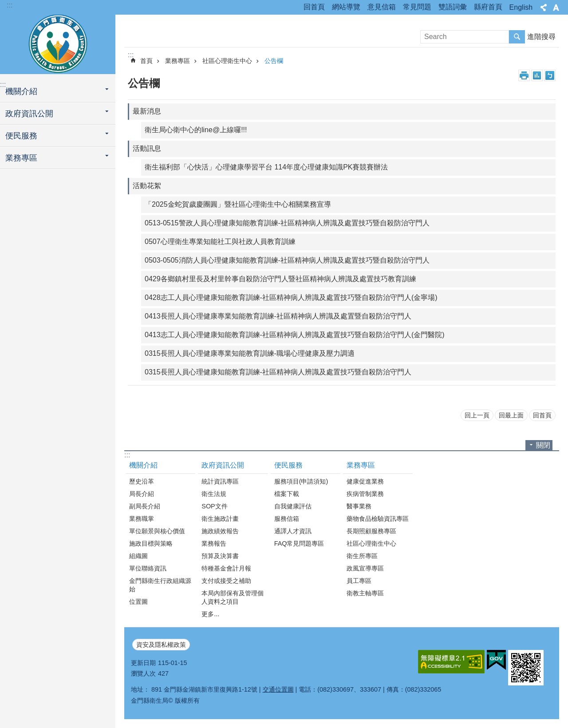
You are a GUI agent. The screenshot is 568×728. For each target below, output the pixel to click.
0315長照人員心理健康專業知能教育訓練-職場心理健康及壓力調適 (250, 353)
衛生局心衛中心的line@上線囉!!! (196, 130)
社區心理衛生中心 (227, 61)
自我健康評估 (293, 506)
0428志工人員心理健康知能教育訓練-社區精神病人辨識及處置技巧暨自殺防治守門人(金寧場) (291, 297)
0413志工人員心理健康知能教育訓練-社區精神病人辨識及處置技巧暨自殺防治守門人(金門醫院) (295, 335)
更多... (210, 614)
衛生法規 (214, 494)
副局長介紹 (145, 506)
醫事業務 (359, 506)
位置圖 (138, 602)
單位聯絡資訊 (148, 568)
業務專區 (21, 158)
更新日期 (143, 663)
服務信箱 (287, 519)
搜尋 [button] (517, 37)
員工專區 (359, 581)
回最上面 (511, 415)
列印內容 (524, 75)
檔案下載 (287, 494)
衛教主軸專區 (365, 593)
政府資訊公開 (29, 114)
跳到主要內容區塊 (5, 5)
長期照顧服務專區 (371, 531)
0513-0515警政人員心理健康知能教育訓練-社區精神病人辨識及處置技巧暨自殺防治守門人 (287, 223)
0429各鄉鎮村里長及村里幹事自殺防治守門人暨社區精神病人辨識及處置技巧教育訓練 (280, 279)
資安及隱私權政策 (161, 645)
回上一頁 (477, 415)
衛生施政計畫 (220, 519)
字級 (556, 8)
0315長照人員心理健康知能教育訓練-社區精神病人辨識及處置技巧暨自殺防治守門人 (278, 372)
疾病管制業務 (365, 494)
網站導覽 (346, 7)
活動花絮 (147, 186)
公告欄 (274, 61)
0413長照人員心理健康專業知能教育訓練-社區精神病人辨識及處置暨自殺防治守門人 (278, 316)
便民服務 (21, 136)
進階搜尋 (541, 37)
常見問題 (417, 7)
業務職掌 (142, 519)
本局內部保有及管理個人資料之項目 (233, 597)
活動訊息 (147, 148)
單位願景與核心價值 (157, 531)
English (521, 7)
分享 (544, 8)
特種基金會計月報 (226, 568)
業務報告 (214, 543)
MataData (537, 75)
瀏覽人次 (143, 673)
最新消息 (147, 111)
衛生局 (58, 43)
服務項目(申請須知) (301, 481)
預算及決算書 (220, 556)
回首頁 (314, 7)
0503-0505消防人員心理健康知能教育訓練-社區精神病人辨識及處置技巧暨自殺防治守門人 (287, 260)
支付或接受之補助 (226, 581)
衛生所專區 (362, 556)
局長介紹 (142, 494)
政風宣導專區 (365, 568)
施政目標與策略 (151, 543)
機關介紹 (21, 91)
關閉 (543, 445)
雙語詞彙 (453, 7)
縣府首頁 (488, 7)
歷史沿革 (142, 481)
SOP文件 (214, 506)
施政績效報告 (220, 531)
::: (10, 5)
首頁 (146, 61)
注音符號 (550, 75)
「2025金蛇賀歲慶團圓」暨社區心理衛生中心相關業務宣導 (238, 204)
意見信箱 (382, 7)
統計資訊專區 (220, 481)
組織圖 (138, 556)
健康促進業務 (365, 481)
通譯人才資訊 (293, 531)
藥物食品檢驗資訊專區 (378, 519)
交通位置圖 (278, 689)
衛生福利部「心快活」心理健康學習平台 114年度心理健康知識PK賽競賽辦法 (266, 167)
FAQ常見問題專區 (299, 543)
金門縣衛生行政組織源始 (160, 585)
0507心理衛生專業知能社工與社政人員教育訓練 (220, 242)
